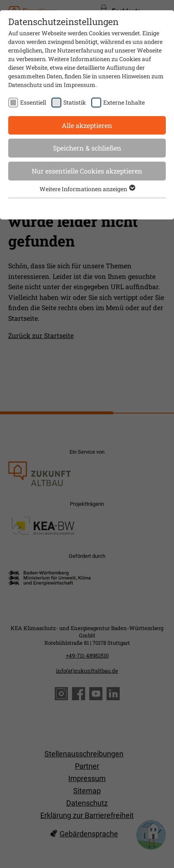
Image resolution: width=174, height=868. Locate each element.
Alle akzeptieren (87, 125)
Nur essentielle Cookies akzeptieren (87, 171)
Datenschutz (25, 85)
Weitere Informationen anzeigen (87, 189)
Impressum (80, 85)
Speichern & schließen (87, 148)
